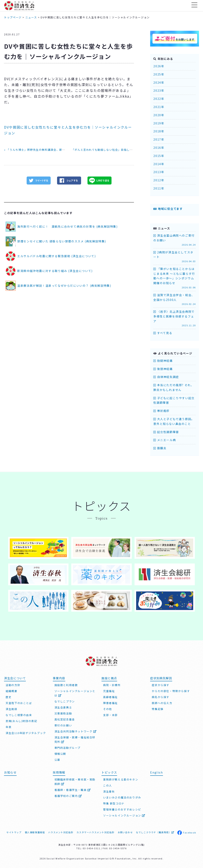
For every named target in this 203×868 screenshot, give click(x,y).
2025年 (159, 74)
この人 (108, 785)
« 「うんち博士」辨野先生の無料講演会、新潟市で (37, 150)
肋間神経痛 (163, 361)
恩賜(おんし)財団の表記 (21, 721)
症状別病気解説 (161, 678)
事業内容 (59, 678)
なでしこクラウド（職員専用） (155, 832)
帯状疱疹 (161, 411)
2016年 (159, 148)
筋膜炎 (160, 448)
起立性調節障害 (166, 432)
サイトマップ (14, 832)
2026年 (159, 66)
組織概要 (11, 691)
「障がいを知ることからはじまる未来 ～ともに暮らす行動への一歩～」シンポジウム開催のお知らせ (174, 278)
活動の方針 (13, 685)
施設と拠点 (109, 678)
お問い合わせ (125, 832)
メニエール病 (165, 440)
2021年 (159, 107)
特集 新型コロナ (114, 803)
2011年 (159, 188)
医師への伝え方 (162, 703)
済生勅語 (11, 709)
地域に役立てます (168, 209)
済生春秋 (109, 791)
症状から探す (161, 685)
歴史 (9, 697)
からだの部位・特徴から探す (171, 691)
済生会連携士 (63, 707)
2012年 (159, 180)
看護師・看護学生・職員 (73, 789)
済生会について (15, 678)
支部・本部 (110, 715)
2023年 (159, 90)
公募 (57, 759)
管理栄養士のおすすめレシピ (122, 809)
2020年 (159, 115)
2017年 (159, 139)
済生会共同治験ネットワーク (76, 731)
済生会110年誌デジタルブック (26, 733)
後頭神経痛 (163, 369)
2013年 (159, 172)
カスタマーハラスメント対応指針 (95, 832)
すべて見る (163, 333)
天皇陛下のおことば (19, 703)
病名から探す (161, 697)
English (156, 772)
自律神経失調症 (166, 377)
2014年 (159, 164)
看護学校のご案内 (68, 795)
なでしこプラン (65, 701)
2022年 (159, 99)
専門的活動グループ (67, 747)
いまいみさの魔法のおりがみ (122, 797)
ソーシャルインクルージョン (124, 815)
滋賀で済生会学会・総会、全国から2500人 (174, 299)
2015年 (159, 156)
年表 (9, 727)
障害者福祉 (110, 703)
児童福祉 (109, 691)
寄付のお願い (63, 725)
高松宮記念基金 (65, 719)
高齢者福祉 (110, 697)
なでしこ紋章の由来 (19, 715)
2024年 (159, 82)
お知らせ (10, 772)
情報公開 (60, 753)
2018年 (159, 131)
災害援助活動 (63, 713)
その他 (108, 709)
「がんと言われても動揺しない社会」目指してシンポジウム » (112, 150)
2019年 (159, 123)
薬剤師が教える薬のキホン (121, 779)
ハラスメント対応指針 (61, 832)
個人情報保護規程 (35, 832)
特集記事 (158, 709)
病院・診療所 (112, 685)
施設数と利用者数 (66, 685)
